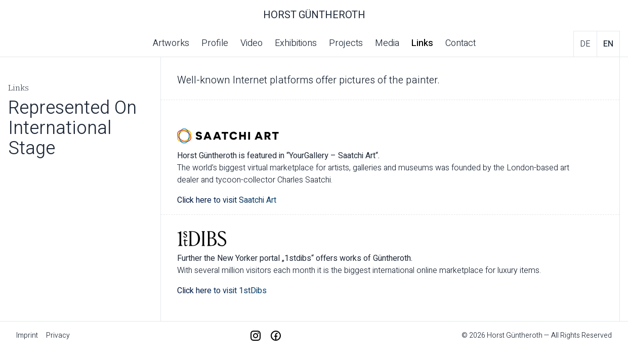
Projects (346, 43)
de (585, 44)
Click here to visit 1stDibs (223, 291)
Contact (460, 43)
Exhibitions (296, 43)
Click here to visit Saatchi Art (227, 200)
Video (252, 43)
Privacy (58, 336)
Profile (215, 43)
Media (387, 43)
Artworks (171, 43)
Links (422, 43)
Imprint (27, 336)
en (608, 44)
